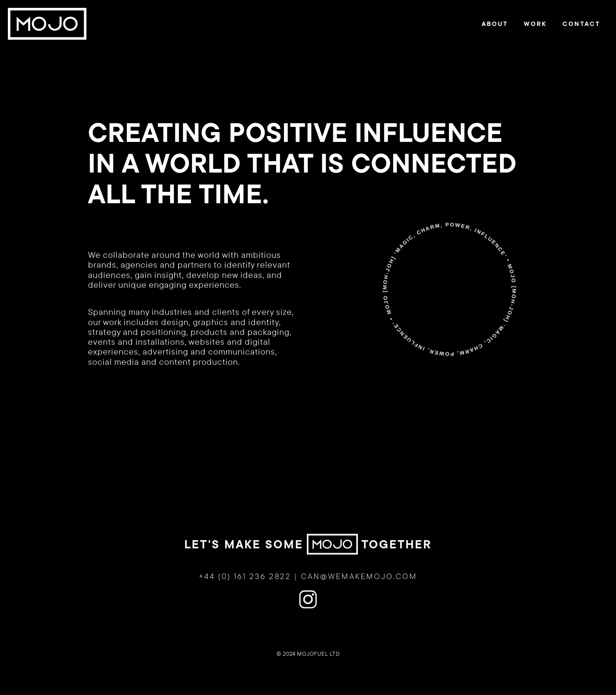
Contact (581, 24)
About (495, 24)
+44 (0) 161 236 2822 (245, 582)
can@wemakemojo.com (359, 582)
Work (535, 24)
